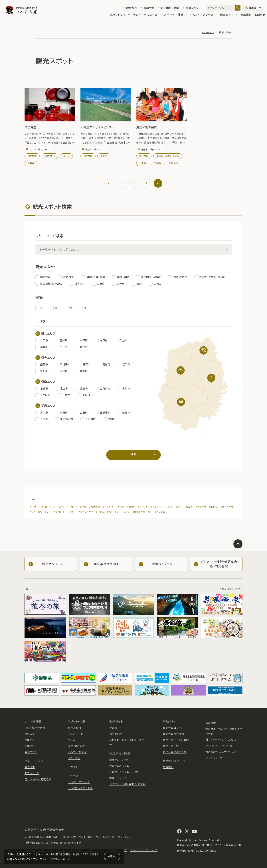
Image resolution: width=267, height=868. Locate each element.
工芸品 (31, 163)
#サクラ (34, 507)
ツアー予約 (74, 758)
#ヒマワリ (81, 507)
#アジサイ (108, 507)
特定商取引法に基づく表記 (221, 752)
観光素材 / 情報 (170, 8)
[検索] (238, 8)
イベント (195, 15)
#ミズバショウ (66, 507)
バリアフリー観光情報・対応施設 (128, 784)
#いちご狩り (36, 512)
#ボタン (131, 507)
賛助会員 (149, 8)
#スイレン (143, 507)
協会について (194, 8)
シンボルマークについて (144, 850)
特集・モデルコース (147, 15)
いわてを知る (120, 15)
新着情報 (246, 15)
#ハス (179, 507)
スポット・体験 (175, 15)
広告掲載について (232, 589)
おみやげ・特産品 (77, 752)
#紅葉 (44, 507)
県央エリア (31, 734)
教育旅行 (132, 8)
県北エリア (31, 752)
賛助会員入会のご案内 (176, 740)
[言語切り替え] (253, 8)
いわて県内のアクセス (80, 788)
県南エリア (31, 740)
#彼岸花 (189, 507)
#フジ (48, 512)
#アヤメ (100, 512)
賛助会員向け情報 (173, 734)
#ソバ (109, 512)
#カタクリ (201, 507)
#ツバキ (120, 507)
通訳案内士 (116, 734)
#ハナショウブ (86, 512)
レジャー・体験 (76, 734)
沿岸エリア (31, 746)
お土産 (66, 156)
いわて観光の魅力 (35, 728)
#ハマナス (160, 512)
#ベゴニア (94, 507)
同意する (112, 856)
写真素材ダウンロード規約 (125, 772)
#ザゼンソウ (227, 507)
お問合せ (260, 15)
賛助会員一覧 (171, 746)
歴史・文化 (50, 156)
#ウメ (73, 512)
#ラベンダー (60, 512)
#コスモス (156, 507)
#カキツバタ (139, 512)
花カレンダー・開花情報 (38, 779)
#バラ (53, 507)
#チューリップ (122, 512)
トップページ (208, 32)
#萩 (150, 512)
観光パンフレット (119, 759)
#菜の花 (213, 507)
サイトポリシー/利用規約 (220, 746)
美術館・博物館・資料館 (168, 156)
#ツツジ (169, 507)
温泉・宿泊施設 (76, 746)
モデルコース (32, 773)
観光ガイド (229, 15)
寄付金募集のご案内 (174, 752)
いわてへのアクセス (79, 782)
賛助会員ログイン (173, 728)
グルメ (71, 740)
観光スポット (75, 728)
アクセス (210, 15)
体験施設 (173, 163)
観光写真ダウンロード (122, 766)
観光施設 (32, 156)
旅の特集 (30, 767)
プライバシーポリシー (38, 859)
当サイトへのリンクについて (221, 739)
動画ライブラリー (119, 778)
